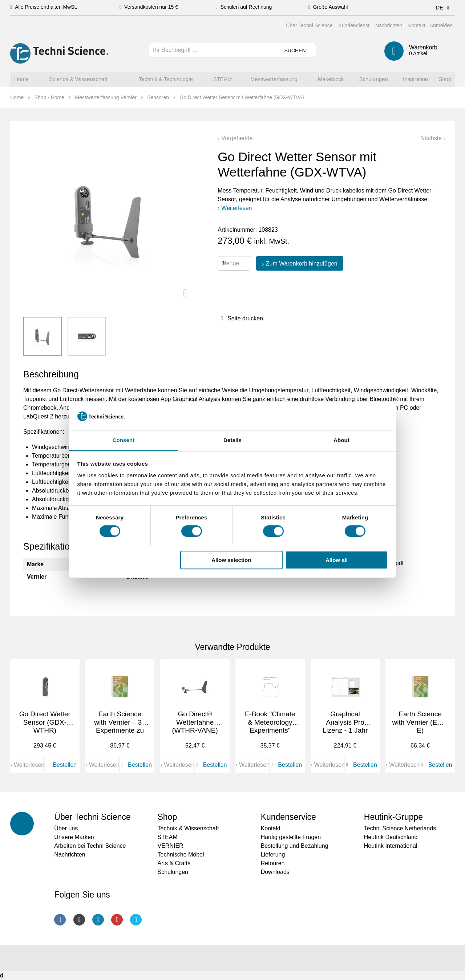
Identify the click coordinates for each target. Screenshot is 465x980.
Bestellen (60, 765)
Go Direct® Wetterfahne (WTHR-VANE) (195, 722)
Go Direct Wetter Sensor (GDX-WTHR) (45, 722)
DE (444, 8)
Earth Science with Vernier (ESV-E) (420, 722)
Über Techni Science (309, 25)
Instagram (79, 920)
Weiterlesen (236, 208)
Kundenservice (288, 817)
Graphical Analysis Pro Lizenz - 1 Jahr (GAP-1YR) (345, 726)
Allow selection (231, 560)
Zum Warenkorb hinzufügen (302, 264)
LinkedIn (98, 920)
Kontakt (417, 25)
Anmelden (441, 25)
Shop (167, 817)
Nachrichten (389, 25)
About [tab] (341, 440)
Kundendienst (354, 25)
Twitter (136, 920)
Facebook (60, 920)
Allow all (337, 560)
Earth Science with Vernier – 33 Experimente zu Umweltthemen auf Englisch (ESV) (120, 735)
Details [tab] (232, 440)
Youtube (117, 920)
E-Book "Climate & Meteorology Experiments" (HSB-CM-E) (270, 726)
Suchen (295, 50)
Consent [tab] (124, 440)
